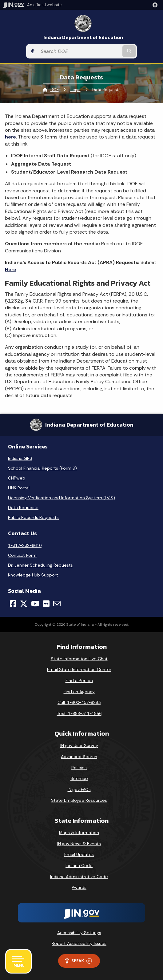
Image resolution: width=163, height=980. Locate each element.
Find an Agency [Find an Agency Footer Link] (79, 692)
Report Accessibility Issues (79, 943)
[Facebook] (13, 604)
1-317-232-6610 (25, 545)
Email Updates (79, 854)
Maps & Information (79, 833)
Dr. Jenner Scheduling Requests (40, 565)
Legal (76, 90)
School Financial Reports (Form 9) (42, 468)
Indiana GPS (20, 458)
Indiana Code (79, 866)
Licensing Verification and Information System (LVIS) (62, 498)
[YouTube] (35, 604)
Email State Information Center (79, 669)
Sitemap (79, 778)
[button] (156, 5)
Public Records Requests (33, 517)
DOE (55, 90)
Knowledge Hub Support (33, 575)
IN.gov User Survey (79, 745)
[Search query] (79, 51)
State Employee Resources (79, 800)
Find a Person (79, 681)
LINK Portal (19, 488)
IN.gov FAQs (79, 789)
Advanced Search (79, 757)
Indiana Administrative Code (79, 877)
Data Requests (23, 508)
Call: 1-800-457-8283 (79, 702)
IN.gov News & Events (79, 844)
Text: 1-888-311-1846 (79, 713)
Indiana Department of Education (83, 37)
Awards (79, 887)
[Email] (57, 604)
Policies (79, 768)
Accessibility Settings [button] (79, 933)
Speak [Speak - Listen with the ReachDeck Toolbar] (78, 961)
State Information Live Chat (79, 659)
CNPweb (17, 478)
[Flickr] (46, 604)
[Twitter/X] (24, 604)
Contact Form (22, 555)
